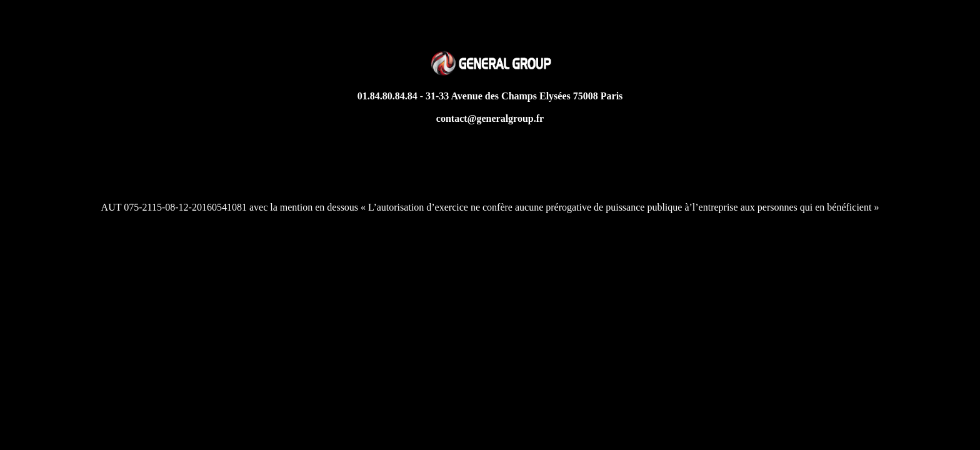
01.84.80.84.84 (387, 96)
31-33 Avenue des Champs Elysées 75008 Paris (524, 96)
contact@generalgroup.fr (490, 118)
